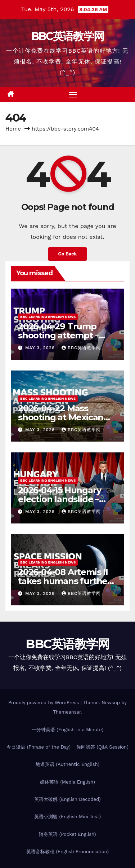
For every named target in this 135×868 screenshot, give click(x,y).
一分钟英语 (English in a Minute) (68, 730)
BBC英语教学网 (67, 36)
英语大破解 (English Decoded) (67, 799)
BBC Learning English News (48, 317)
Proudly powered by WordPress (44, 703)
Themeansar (67, 712)
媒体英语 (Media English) (67, 782)
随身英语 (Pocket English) (67, 834)
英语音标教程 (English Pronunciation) (67, 852)
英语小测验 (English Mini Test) (67, 817)
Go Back (68, 254)
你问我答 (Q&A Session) (102, 747)
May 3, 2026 (41, 348)
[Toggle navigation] (73, 95)
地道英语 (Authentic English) (67, 764)
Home (13, 129)
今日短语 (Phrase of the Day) (39, 747)
